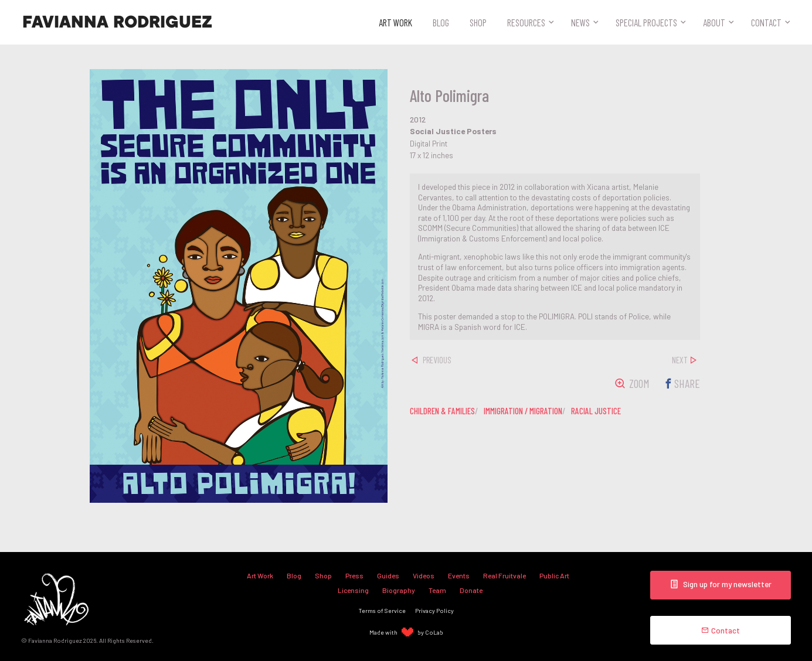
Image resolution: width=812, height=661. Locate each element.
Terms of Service (382, 610)
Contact (766, 22)
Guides (388, 575)
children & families (442, 411)
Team (437, 590)
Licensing (353, 590)
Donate (471, 590)
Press (354, 575)
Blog (441, 22)
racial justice (596, 411)
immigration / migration (523, 411)
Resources (526, 22)
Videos (424, 575)
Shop (478, 22)
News (580, 22)
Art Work (395, 22)
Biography (399, 590)
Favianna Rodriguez (117, 22)
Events (459, 575)
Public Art (554, 575)
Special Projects (646, 22)
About (714, 22)
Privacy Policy (434, 610)
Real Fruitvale (504, 575)
